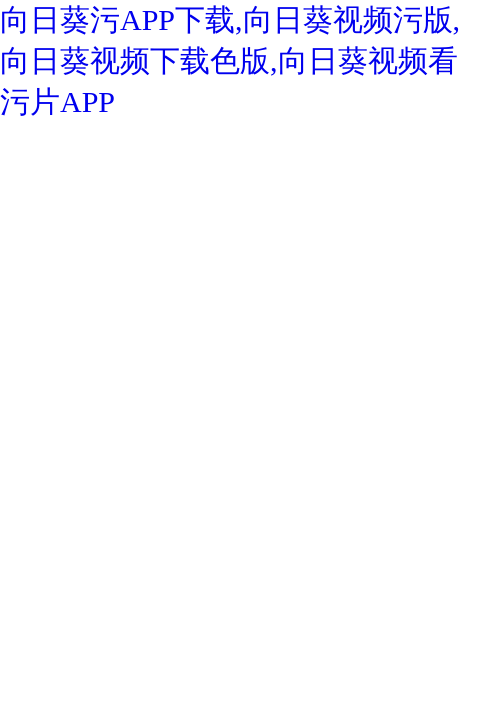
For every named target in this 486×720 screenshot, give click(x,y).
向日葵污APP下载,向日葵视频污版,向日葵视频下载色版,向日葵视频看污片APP (230, 60)
